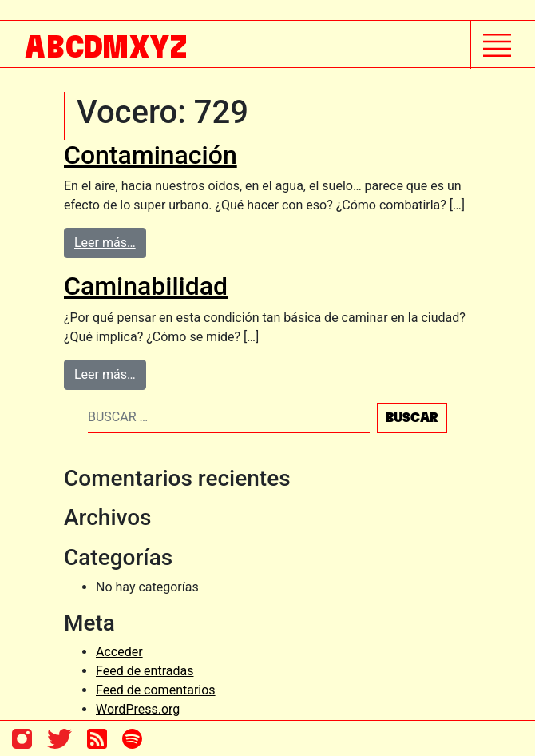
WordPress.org (138, 709)
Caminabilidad (146, 286)
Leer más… (105, 243)
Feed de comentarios (156, 690)
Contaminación (151, 155)
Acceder (119, 652)
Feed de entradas (145, 671)
